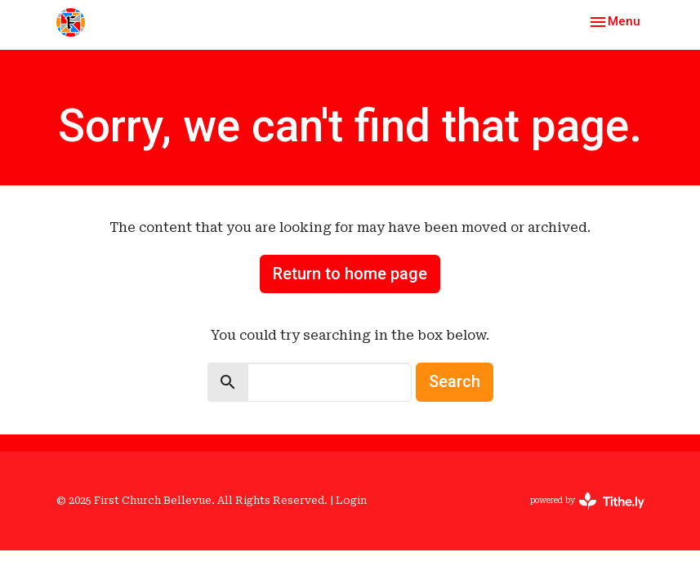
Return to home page (350, 274)
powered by (587, 501)
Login (351, 500)
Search (455, 381)
